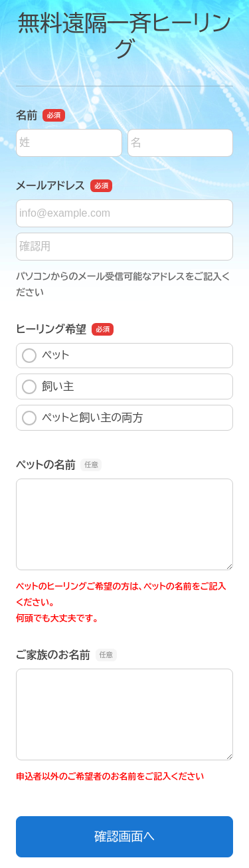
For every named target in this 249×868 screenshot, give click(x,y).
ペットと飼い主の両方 (82, 418)
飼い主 (48, 387)
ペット (45, 356)
